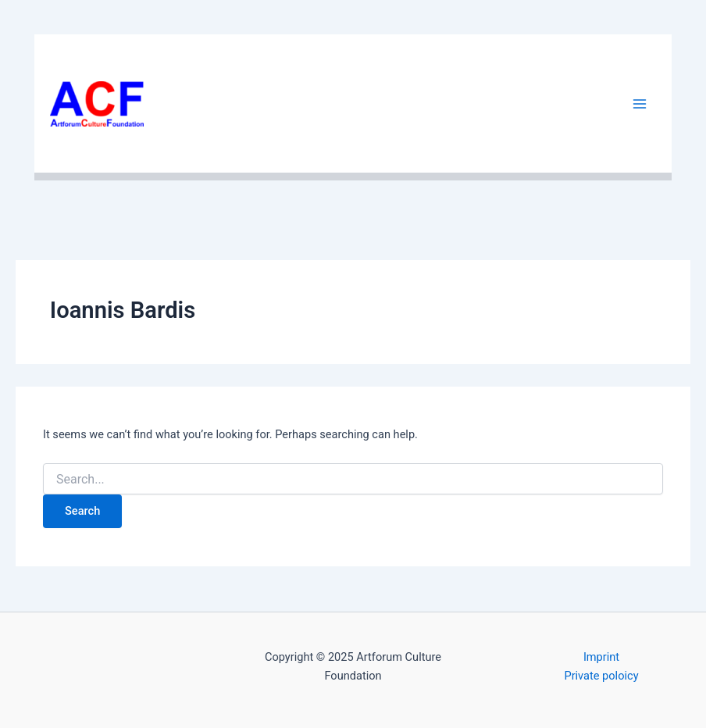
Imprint (601, 657)
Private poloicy (601, 676)
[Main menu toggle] (640, 104)
